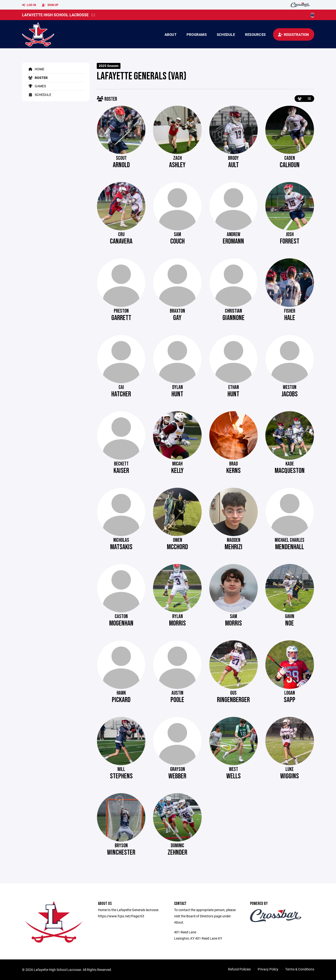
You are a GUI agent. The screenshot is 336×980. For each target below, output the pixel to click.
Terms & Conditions (300, 969)
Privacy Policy (268, 969)
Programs (197, 34)
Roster (37, 78)
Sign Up (50, 5)
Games (36, 86)
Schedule (226, 34)
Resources (255, 34)
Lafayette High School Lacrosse (55, 15)
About (171, 34)
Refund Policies (239, 969)
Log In (29, 5)
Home (36, 69)
